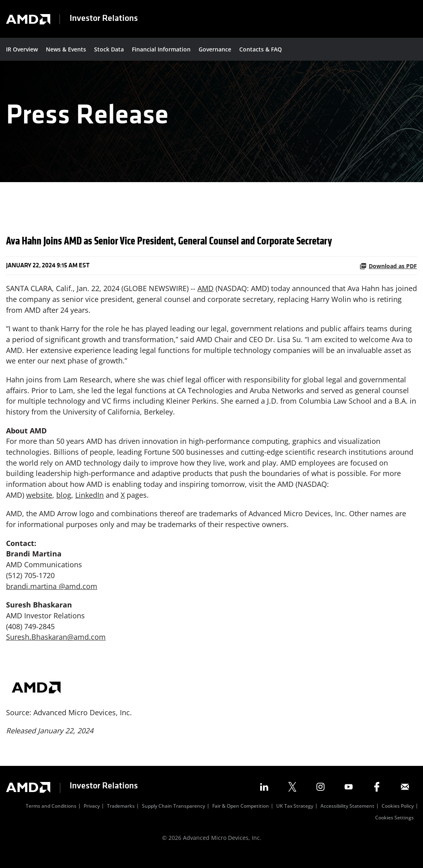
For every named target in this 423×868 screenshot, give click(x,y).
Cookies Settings (394, 829)
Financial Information (161, 49)
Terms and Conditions (51, 818)
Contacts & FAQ (261, 49)
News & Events (66, 49)
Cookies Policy (398, 818)
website (39, 504)
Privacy (92, 818)
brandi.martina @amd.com (52, 596)
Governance (215, 49)
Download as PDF (388, 272)
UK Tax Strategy (295, 818)
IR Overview (22, 49)
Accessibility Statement (347, 818)
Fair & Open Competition (241, 818)
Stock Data (109, 49)
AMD (205, 295)
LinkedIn (89, 504)
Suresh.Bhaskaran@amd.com (56, 647)
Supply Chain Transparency (174, 818)
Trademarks (121, 818)
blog (64, 504)
